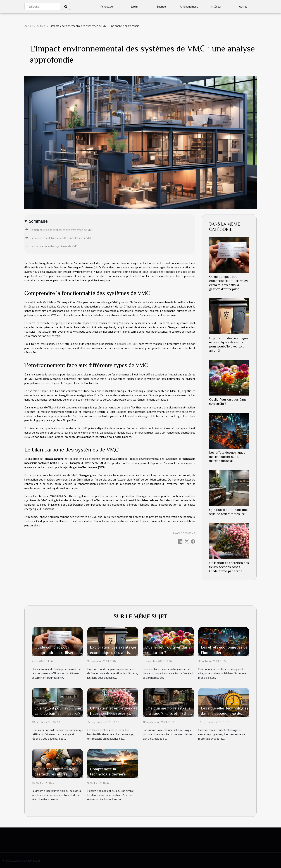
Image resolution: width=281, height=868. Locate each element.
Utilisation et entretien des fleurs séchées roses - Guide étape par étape (229, 567)
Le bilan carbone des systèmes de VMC (54, 246)
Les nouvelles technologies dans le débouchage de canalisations (225, 713)
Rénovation (107, 6)
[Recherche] (42, 6)
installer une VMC (127, 344)
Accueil (28, 26)
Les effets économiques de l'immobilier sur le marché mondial (227, 457)
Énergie (161, 6)
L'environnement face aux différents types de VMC (61, 238)
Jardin (134, 6)
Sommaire (38, 221)
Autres (243, 6)
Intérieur (216, 6)
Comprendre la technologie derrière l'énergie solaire (108, 774)
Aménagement (189, 6)
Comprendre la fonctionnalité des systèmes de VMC (62, 230)
